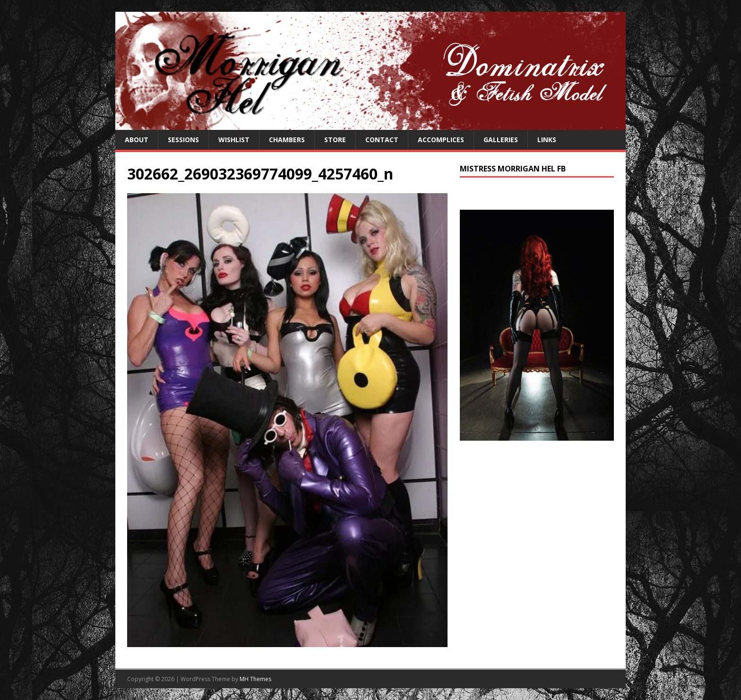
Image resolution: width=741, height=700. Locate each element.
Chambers (287, 140)
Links (547, 140)
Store (335, 140)
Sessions (183, 140)
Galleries (501, 140)
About (137, 140)
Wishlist (234, 140)
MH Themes (255, 679)
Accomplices (441, 140)
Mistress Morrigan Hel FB (513, 169)
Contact (382, 140)
